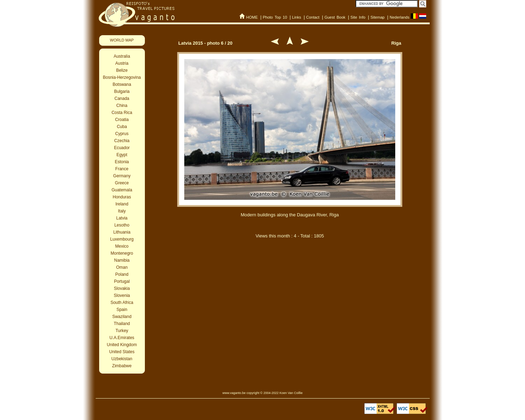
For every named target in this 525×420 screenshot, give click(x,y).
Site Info (358, 17)
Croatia (122, 120)
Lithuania (122, 232)
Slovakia (122, 288)
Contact (313, 17)
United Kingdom (122, 345)
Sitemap (377, 17)
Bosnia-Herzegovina (122, 77)
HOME (252, 17)
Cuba (122, 127)
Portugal (122, 281)
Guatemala (122, 190)
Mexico (122, 246)
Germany (122, 176)
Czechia (122, 141)
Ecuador (122, 148)
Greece (122, 183)
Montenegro (122, 253)
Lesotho (122, 225)
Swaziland (122, 317)
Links (297, 17)
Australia (122, 56)
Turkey (122, 331)
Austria (122, 63)
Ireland (122, 204)
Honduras (122, 197)
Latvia (122, 218)
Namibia (122, 260)
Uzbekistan (122, 359)
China (122, 106)
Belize (122, 70)
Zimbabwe (122, 366)
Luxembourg (122, 239)
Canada (122, 98)
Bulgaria (122, 91)
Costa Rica (122, 113)
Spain (122, 310)
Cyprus (122, 134)
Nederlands (399, 17)
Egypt (122, 155)
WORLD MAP (122, 40)
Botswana (122, 84)
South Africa (122, 303)
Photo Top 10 (275, 17)
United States (122, 352)
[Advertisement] (290, 281)
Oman (122, 267)
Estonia (122, 162)
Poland (122, 274)
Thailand (122, 324)
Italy (122, 211)
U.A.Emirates (122, 338)
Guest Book (335, 17)
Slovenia (122, 295)
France (122, 169)
